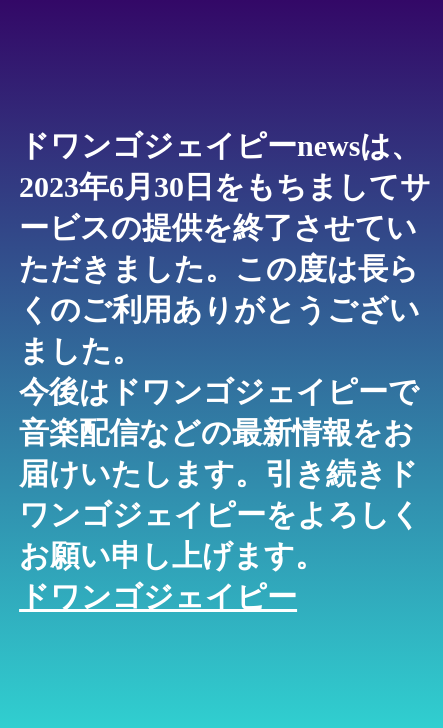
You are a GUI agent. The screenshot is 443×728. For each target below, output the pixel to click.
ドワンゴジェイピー (158, 596)
